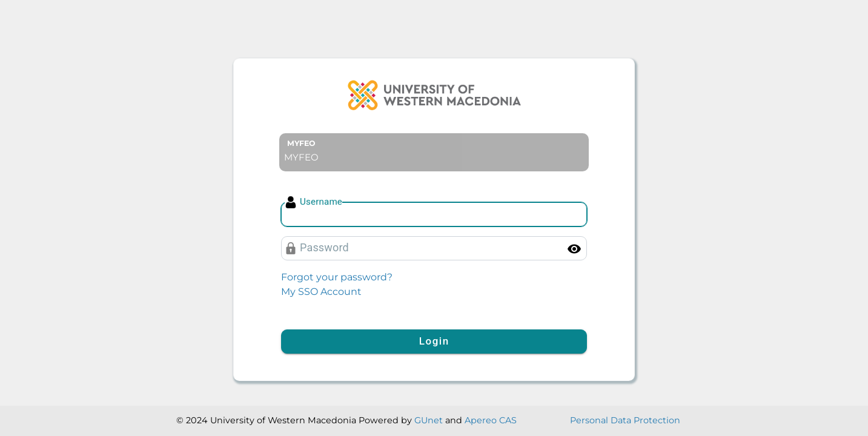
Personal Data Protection (625, 420)
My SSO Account (321, 292)
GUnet (429, 420)
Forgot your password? (337, 277)
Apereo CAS (491, 420)
